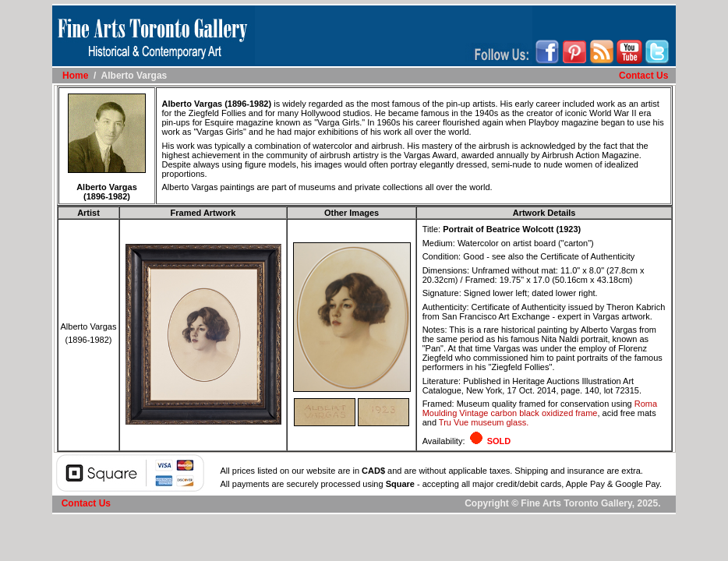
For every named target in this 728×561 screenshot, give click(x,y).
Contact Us (643, 76)
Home (75, 76)
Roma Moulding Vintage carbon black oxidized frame (540, 408)
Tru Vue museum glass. (484, 422)
